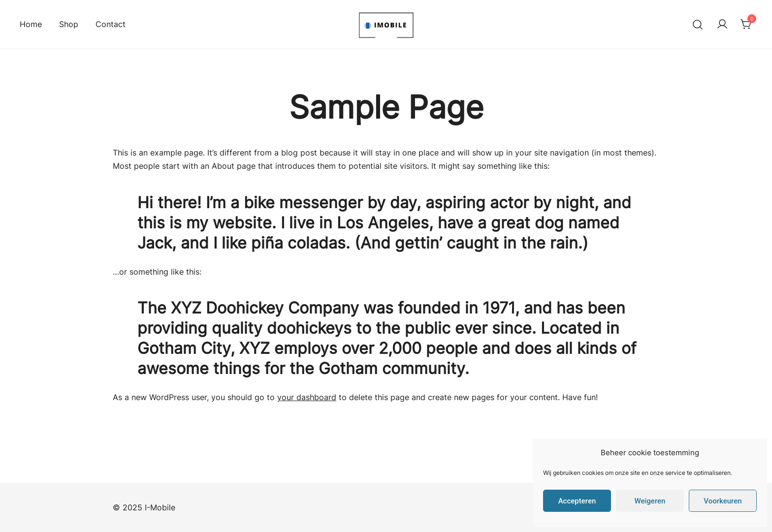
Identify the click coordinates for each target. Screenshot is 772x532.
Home (31, 24)
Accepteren (577, 501)
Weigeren (650, 501)
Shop (69, 24)
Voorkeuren (723, 501)
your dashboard (307, 397)
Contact (111, 24)
